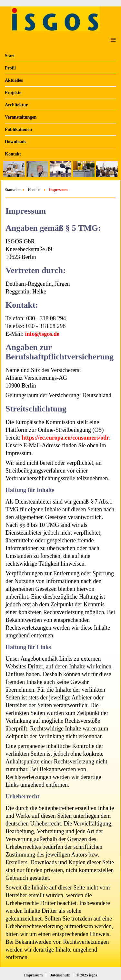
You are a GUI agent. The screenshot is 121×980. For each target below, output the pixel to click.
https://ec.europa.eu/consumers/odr (65, 438)
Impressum (33, 975)
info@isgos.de (42, 334)
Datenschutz (60, 975)
